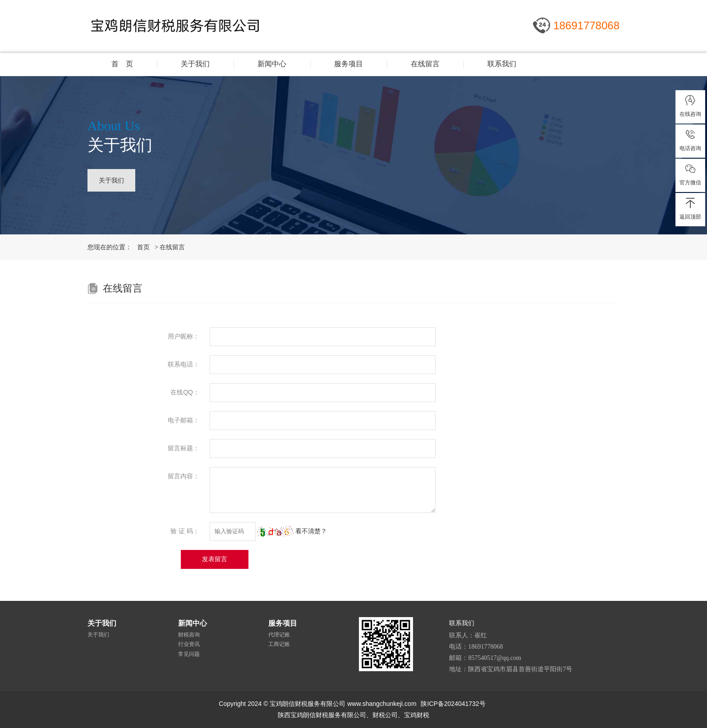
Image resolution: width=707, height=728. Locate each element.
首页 (143, 247)
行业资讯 (189, 644)
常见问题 (189, 654)
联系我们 (502, 64)
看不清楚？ (292, 531)
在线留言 (425, 64)
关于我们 (195, 64)
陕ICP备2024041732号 (453, 704)
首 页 (122, 64)
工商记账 (279, 644)
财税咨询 (189, 635)
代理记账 (279, 635)
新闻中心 (272, 64)
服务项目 (349, 64)
